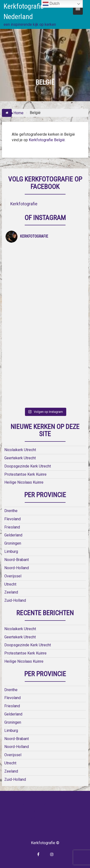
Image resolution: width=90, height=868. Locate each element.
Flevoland (12, 519)
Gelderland (13, 535)
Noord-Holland (17, 568)
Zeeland (11, 592)
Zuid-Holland (15, 600)
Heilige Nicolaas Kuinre (24, 482)
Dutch (51, 4)
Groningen (13, 543)
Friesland (12, 527)
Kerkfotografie (24, 204)
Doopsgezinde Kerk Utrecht (28, 466)
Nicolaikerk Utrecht (20, 450)
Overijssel (13, 576)
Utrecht (10, 584)
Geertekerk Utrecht (20, 458)
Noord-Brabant (17, 560)
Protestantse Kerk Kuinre (25, 474)
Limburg (11, 551)
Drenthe (11, 511)
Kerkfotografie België (47, 140)
